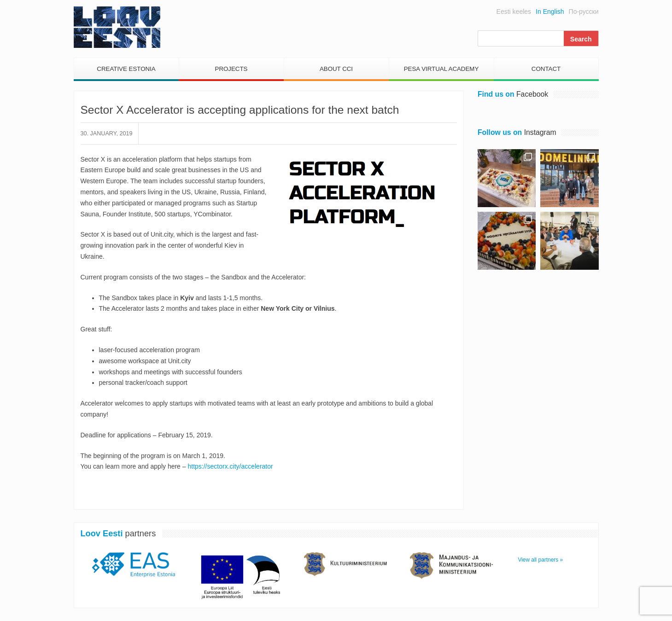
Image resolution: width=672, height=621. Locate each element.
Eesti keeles (514, 12)
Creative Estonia (126, 69)
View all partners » (541, 560)
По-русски (584, 12)
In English (550, 12)
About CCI (336, 69)
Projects (231, 69)
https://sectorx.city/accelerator (230, 466)
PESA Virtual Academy (441, 69)
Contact (546, 69)
